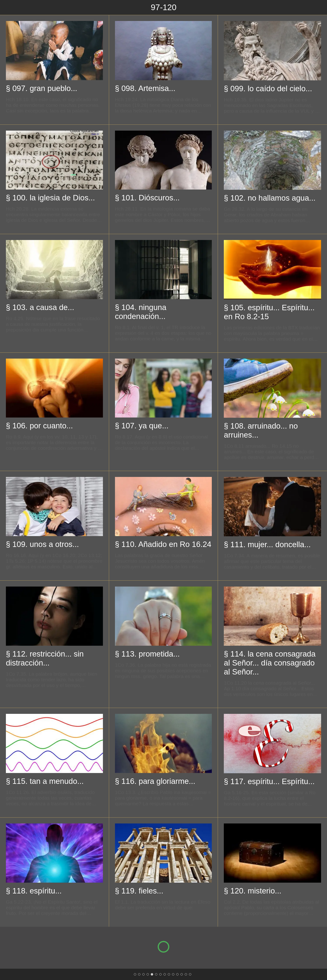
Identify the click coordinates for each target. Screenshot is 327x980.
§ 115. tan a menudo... (45, 781)
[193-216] (169, 974)
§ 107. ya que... (142, 426)
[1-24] (135, 974)
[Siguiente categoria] (310, 490)
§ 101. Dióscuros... (147, 198)
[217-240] (173, 974)
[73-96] (148, 974)
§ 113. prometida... (147, 654)
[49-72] (143, 974)
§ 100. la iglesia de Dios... (50, 198)
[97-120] (152, 974)
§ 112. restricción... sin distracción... (45, 658)
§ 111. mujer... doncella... (267, 544)
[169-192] (165, 974)
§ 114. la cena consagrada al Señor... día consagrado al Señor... (270, 663)
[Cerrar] (8, 8)
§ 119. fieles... (139, 891)
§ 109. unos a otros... (42, 544)
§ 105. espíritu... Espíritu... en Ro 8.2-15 (269, 312)
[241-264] (177, 974)
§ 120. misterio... (253, 891)
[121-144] (156, 974)
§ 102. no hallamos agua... (270, 198)
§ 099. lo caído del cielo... (268, 89)
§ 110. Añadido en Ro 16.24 (163, 544)
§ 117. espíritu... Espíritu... (269, 781)
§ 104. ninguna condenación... (141, 312)
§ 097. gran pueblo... (42, 88)
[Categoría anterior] (17, 490)
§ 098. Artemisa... (145, 88)
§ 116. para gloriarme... (155, 781)
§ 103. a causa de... (40, 307)
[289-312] (186, 974)
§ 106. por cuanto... (39, 426)
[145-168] (160, 974)
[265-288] (182, 974)
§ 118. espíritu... (34, 891)
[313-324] (190, 974)
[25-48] (139, 974)
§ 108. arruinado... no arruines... (261, 430)
